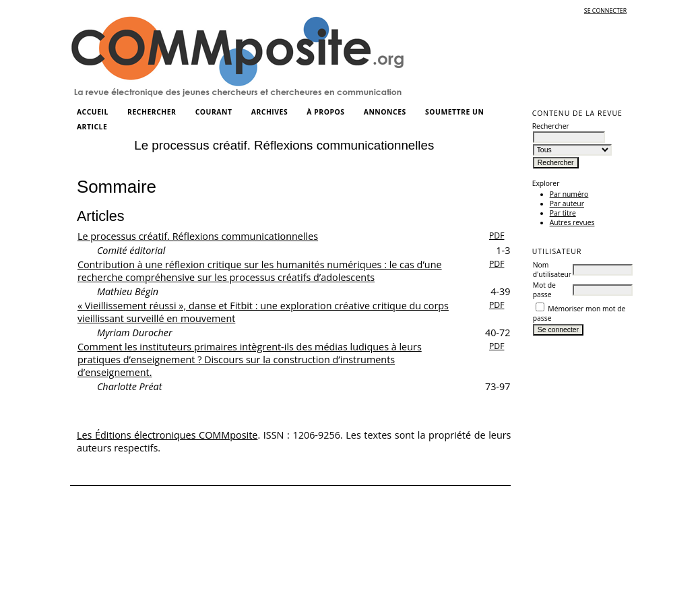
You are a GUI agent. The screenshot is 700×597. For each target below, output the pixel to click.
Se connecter (605, 11)
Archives (270, 112)
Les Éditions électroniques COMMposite (167, 435)
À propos (325, 112)
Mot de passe (544, 290)
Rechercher (152, 112)
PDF (497, 235)
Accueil (93, 112)
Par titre (563, 213)
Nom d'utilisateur (552, 270)
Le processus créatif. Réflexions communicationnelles (198, 236)
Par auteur (567, 203)
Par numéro (569, 194)
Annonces (385, 112)
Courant (214, 112)
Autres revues (572, 222)
